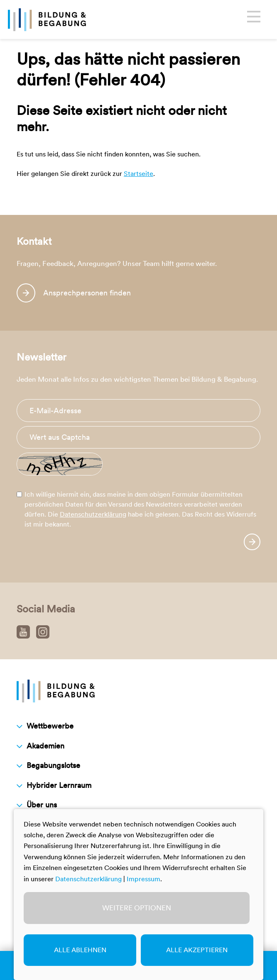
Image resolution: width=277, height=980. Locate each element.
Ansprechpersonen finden (87, 293)
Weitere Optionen (137, 908)
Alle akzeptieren (197, 950)
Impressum (143, 879)
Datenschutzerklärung (93, 514)
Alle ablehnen (80, 950)
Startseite (138, 174)
